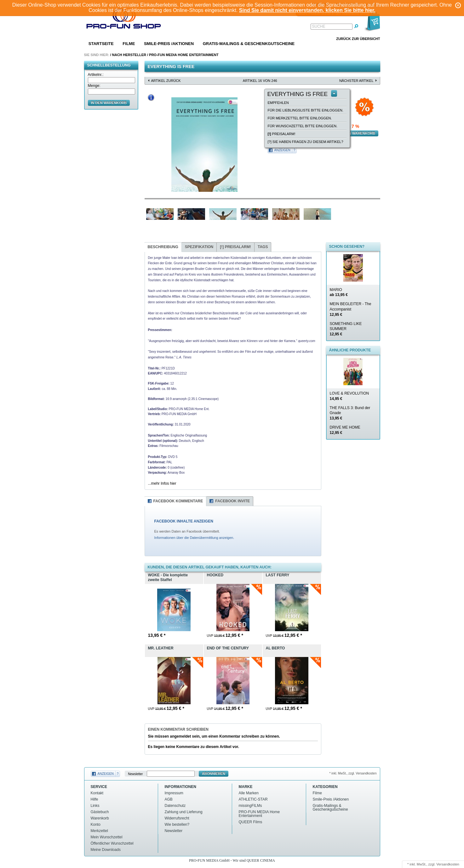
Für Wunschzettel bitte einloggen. (303, 126)
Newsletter (135, 774)
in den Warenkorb (109, 103)
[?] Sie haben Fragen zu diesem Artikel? (306, 142)
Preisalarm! (282, 134)
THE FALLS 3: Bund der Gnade (350, 413)
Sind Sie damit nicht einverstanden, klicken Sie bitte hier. (307, 10)
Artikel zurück (166, 81)
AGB (169, 799)
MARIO (339, 292)
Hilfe (95, 799)
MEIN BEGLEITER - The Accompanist (351, 309)
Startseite (101, 44)
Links (95, 806)
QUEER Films (251, 822)
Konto (96, 825)
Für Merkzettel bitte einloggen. (300, 118)
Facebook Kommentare (178, 501)
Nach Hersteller (129, 55)
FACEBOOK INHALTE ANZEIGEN (184, 521)
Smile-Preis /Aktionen (169, 44)
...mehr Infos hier (162, 483)
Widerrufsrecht (177, 818)
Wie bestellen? (177, 825)
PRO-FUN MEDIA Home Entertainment (184, 55)
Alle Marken (249, 793)
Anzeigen (282, 150)
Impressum (174, 793)
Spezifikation (199, 247)
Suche (319, 26)
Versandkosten (448, 864)
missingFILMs (250, 806)
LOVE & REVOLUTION (349, 396)
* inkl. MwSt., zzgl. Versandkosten (353, 773)
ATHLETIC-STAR (253, 799)
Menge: (94, 86)
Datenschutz (175, 806)
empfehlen (278, 103)
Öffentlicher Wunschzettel (112, 843)
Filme (129, 44)
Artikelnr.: (96, 75)
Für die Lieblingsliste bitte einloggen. (306, 110)
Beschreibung (163, 247)
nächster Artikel (356, 81)
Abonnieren (214, 774)
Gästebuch (100, 812)
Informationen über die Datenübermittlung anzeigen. (194, 538)
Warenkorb (100, 818)
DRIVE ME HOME (345, 430)
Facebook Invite (232, 501)
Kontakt (97, 793)
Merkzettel (99, 831)
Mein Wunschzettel (107, 837)
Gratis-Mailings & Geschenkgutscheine (249, 44)
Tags (263, 247)
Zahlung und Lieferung (184, 812)
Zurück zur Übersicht (358, 39)
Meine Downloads (106, 850)
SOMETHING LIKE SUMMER (346, 329)
